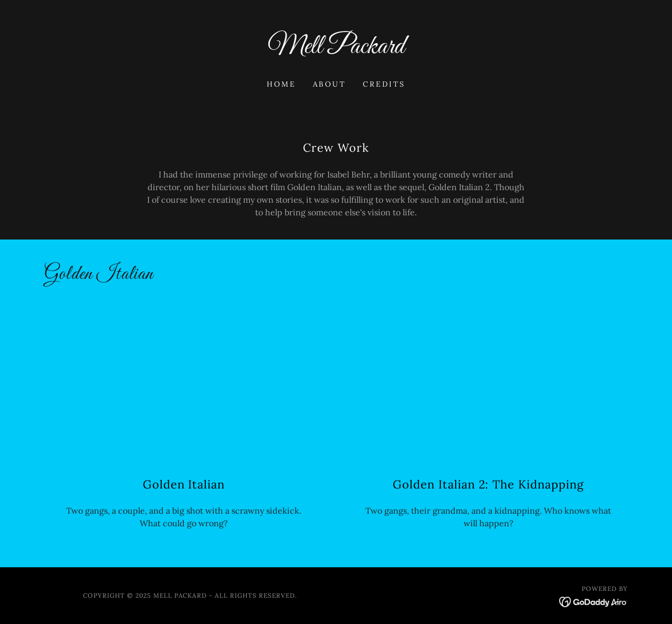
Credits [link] (384, 84)
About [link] (330, 84)
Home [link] (281, 84)
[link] (336, 50)
